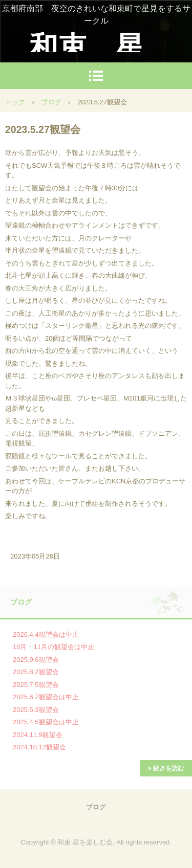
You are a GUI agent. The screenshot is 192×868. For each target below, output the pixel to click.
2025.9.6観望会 (36, 660)
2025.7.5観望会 (36, 685)
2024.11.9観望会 (38, 735)
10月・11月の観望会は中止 (54, 647)
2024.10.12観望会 (39, 747)
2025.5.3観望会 (36, 710)
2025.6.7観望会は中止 (46, 697)
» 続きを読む (166, 768)
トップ (15, 102)
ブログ (51, 102)
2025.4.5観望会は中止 (46, 722)
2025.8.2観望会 (36, 672)
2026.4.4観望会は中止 (46, 635)
